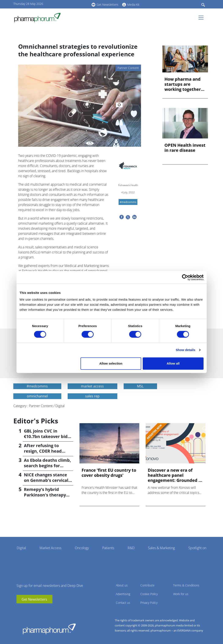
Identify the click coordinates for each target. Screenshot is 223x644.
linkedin (70, 4)
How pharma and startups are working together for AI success (183, 84)
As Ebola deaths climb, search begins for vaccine (47, 466)
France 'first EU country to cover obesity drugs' (109, 473)
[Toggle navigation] (202, 18)
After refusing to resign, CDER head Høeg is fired (43, 451)
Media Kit (133, 5)
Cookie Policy (149, 594)
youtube (64, 4)
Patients (108, 548)
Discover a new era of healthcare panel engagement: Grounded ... (175, 475)
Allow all (173, 363)
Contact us (123, 603)
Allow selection (111, 363)
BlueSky (77, 4)
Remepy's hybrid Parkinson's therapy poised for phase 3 (45, 495)
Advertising (123, 594)
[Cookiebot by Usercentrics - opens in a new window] (185, 277)
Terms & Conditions (186, 585)
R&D (131, 548)
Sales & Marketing (161, 548)
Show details (185, 350)
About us (122, 585)
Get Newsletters (107, 5)
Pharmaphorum (49, 629)
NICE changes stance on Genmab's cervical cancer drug (46, 480)
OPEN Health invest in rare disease (185, 148)
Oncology (82, 548)
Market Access (50, 548)
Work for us (181, 594)
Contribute (147, 585)
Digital (21, 548)
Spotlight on (197, 548)
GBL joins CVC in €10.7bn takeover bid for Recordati (46, 436)
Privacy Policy (149, 603)
